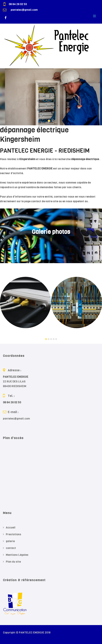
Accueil (11, 528)
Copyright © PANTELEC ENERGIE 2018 (27, 633)
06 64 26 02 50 (18, 4)
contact (11, 548)
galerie (10, 541)
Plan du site (13, 562)
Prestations (14, 534)
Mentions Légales (17, 555)
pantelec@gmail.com (24, 10)
